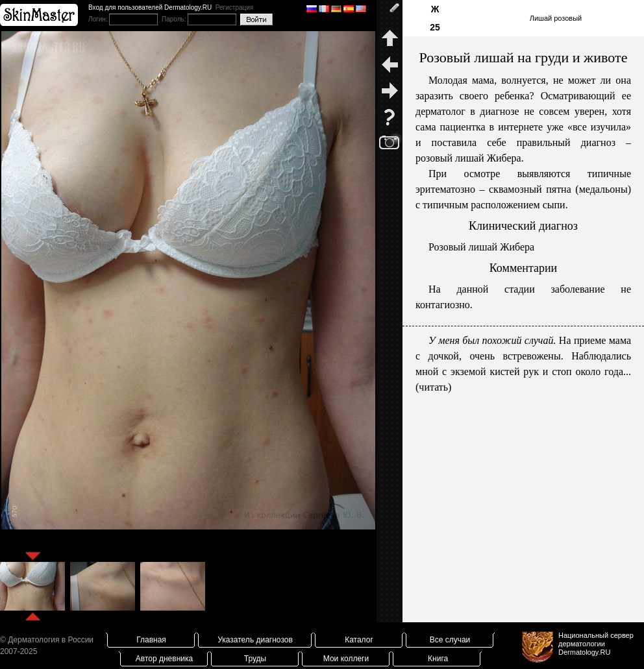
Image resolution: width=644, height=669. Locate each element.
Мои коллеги (346, 659)
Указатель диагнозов (255, 640)
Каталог (359, 640)
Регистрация (234, 7)
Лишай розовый (556, 18)
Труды (255, 659)
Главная (151, 640)
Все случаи (450, 640)
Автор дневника (164, 659)
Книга (438, 659)
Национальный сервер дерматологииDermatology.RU (596, 644)
